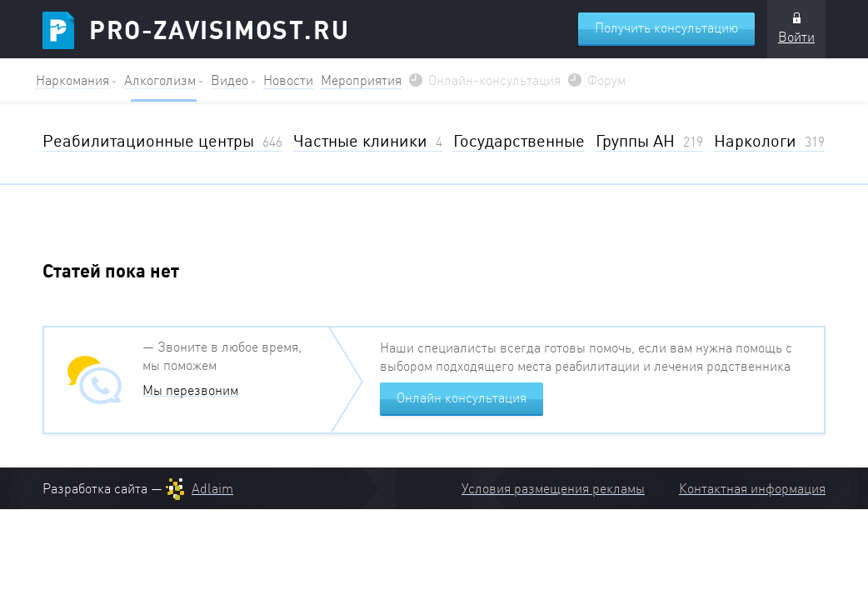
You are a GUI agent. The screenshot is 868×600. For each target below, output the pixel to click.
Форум (606, 80)
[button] (76, 80)
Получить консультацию (666, 27)
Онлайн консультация (461, 397)
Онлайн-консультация (494, 80)
